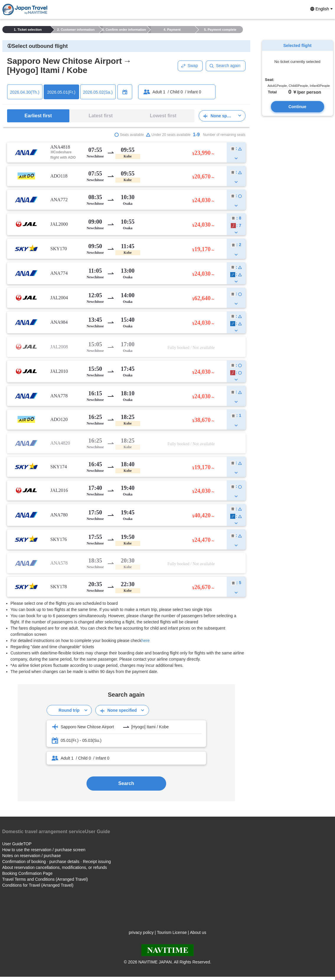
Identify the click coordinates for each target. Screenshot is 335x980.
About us (198, 932)
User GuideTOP (17, 844)
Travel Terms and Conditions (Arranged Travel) (45, 879)
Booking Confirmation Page (27, 873)
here (146, 641)
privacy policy (141, 932)
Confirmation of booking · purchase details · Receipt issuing (57, 862)
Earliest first (38, 116)
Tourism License (172, 932)
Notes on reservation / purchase (32, 856)
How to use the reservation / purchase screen (44, 850)
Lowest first (163, 116)
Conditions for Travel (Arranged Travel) (38, 885)
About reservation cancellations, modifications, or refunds (55, 867)
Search (126, 783)
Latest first (101, 116)
